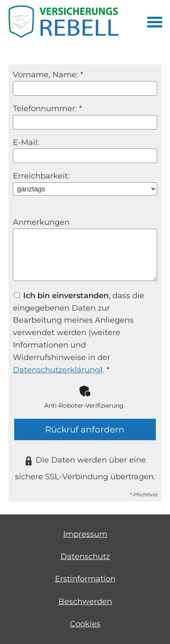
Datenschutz (85, 556)
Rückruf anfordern (85, 429)
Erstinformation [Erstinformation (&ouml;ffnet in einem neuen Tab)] (85, 579)
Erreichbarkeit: (41, 176)
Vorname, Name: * (48, 75)
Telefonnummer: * (47, 109)
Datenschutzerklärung (56, 370)
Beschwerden (85, 602)
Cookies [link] (85, 624)
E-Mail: (26, 142)
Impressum (85, 534)
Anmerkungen (41, 222)
